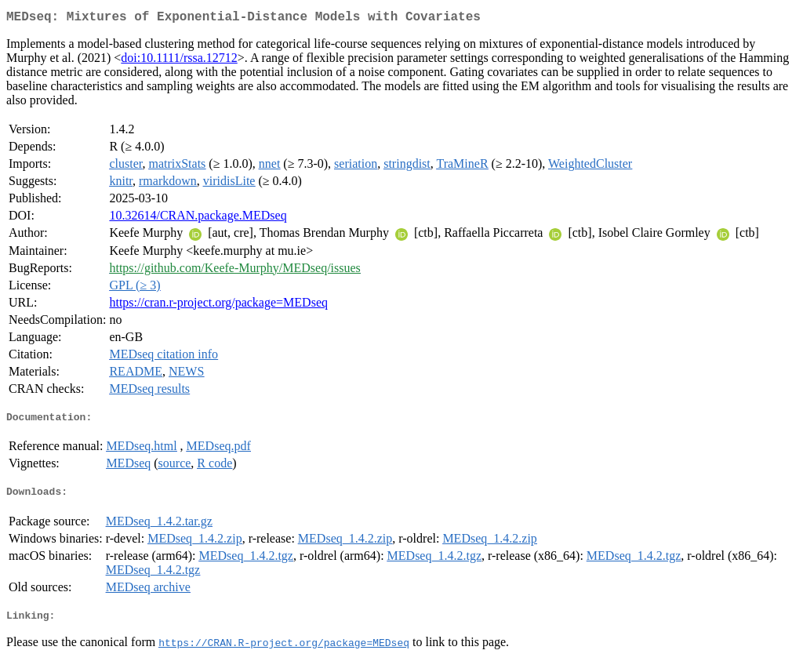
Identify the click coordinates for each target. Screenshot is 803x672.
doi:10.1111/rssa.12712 (179, 61)
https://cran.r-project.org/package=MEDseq (218, 305)
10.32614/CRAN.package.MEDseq (198, 218)
